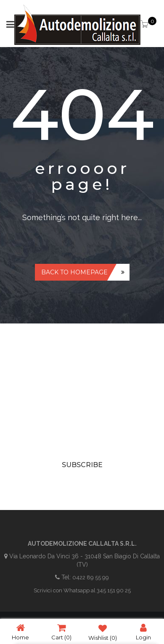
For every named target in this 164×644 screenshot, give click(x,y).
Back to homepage (74, 272)
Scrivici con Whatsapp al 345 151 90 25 (82, 590)
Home (20, 632)
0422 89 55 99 (91, 577)
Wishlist (103, 632)
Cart (61, 632)
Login (143, 632)
